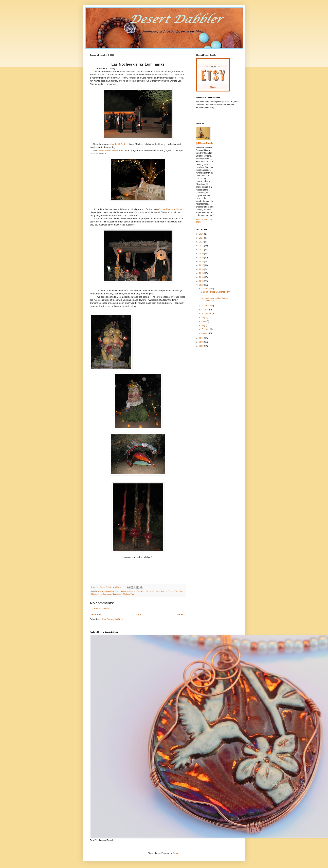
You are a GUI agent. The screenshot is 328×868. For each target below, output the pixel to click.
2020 (202, 254)
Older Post (180, 614)
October (205, 310)
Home (138, 614)
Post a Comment (102, 609)
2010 (202, 342)
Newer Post (96, 614)
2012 (202, 285)
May (204, 325)
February (206, 329)
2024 (202, 238)
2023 (202, 242)
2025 (202, 234)
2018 (202, 261)
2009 (202, 346)
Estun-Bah (141, 591)
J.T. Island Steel (173, 591)
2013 (202, 281)
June (204, 321)
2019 (202, 258)
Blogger (176, 853)
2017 (202, 265)
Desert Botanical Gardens (110, 150)
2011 (202, 338)
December (206, 289)
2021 (202, 250)
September (207, 314)
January (205, 333)
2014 (202, 277)
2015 (202, 273)
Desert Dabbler (206, 143)
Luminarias (118, 594)
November (206, 306)
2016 (202, 269)
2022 (202, 246)
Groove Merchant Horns (170, 209)
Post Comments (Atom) (113, 619)
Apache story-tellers (106, 591)
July (204, 317)
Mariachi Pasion (119, 144)
